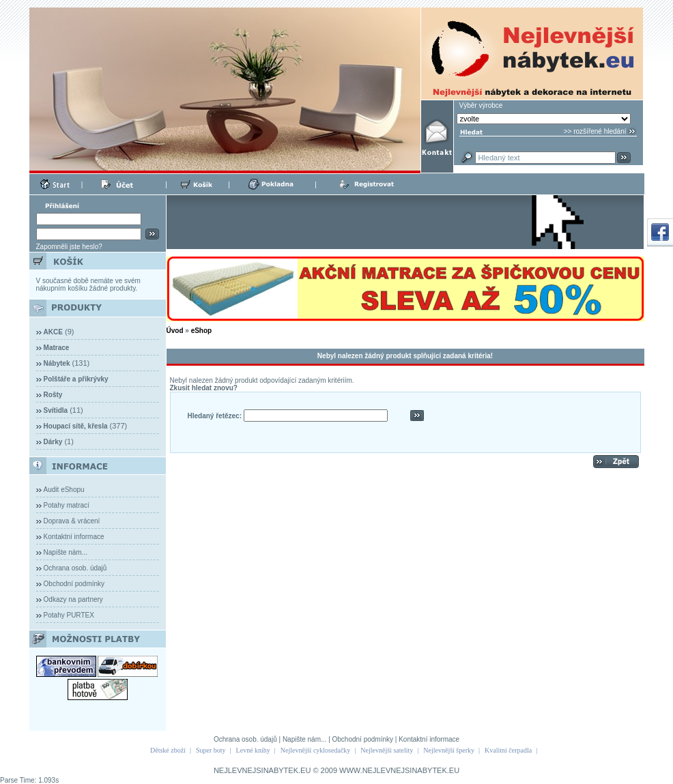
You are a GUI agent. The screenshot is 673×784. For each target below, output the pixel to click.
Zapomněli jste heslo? (69, 247)
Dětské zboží (168, 750)
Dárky (53, 442)
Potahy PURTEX (69, 615)
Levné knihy (253, 750)
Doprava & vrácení (72, 521)
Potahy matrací (67, 505)
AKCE (53, 332)
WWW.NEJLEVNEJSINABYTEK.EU (399, 770)
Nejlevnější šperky (449, 750)
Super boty (211, 750)
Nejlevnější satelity (387, 750)
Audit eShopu (64, 490)
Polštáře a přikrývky (76, 379)
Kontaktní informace (74, 537)
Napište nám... (66, 552)
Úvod (175, 331)
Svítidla (56, 410)
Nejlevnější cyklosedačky (315, 750)
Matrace (57, 348)
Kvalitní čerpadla (508, 750)
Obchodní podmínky (74, 584)
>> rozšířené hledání (595, 131)
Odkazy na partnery (73, 599)
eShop (202, 331)
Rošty (53, 395)
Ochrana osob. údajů (75, 568)
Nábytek (57, 363)
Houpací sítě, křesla (76, 426)
